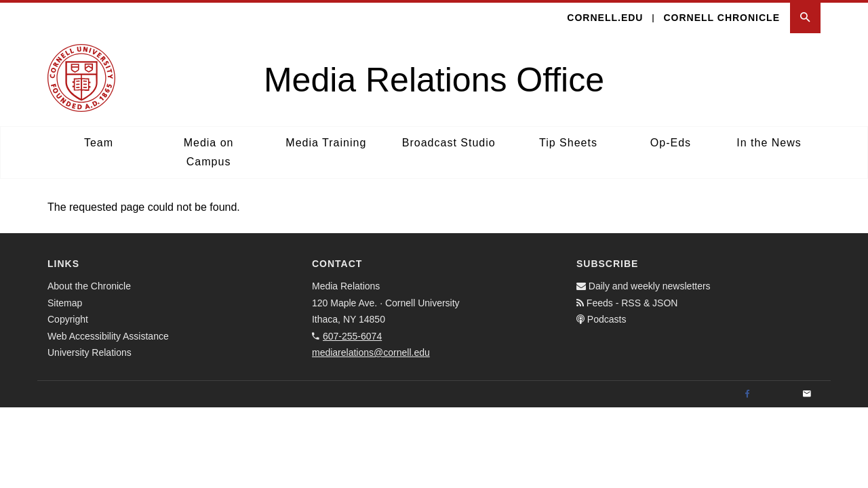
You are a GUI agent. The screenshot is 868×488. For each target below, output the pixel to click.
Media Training (326, 143)
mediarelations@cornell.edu (371, 352)
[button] (805, 18)
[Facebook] (747, 394)
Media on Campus (209, 152)
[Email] (807, 394)
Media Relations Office (434, 80)
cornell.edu (605, 18)
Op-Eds (671, 143)
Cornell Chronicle (722, 18)
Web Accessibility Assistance (108, 336)
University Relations (90, 352)
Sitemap (65, 303)
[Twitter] (777, 394)
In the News (769, 143)
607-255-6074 (352, 336)
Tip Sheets (568, 143)
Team (99, 143)
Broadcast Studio (449, 143)
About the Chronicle (89, 286)
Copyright (68, 319)
